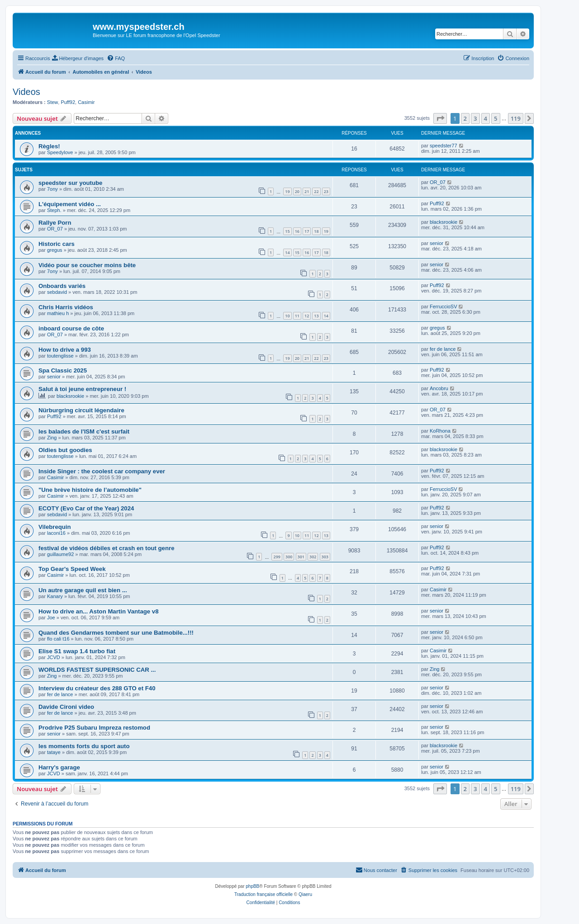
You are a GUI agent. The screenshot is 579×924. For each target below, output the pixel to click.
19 (287, 191)
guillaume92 (60, 554)
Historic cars (57, 244)
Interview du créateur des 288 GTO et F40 (97, 688)
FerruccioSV (444, 306)
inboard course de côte (71, 328)
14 (287, 252)
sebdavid (57, 292)
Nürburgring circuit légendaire (81, 410)
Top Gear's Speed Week (72, 569)
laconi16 (56, 533)
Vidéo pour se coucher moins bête (87, 265)
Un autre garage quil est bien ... (83, 590)
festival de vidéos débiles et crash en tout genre (106, 548)
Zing (52, 438)
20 (297, 191)
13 (316, 316)
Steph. (54, 210)
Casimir (86, 102)
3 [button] (475, 118)
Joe (51, 618)
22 (316, 191)
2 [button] (465, 118)
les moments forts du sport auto (84, 746)
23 (326, 191)
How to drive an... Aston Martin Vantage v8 (99, 611)
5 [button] (496, 118)
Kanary (55, 596)
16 (297, 231)
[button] (440, 118)
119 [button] (516, 118)
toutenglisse (60, 356)
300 (289, 557)
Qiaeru (305, 894)
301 (301, 557)
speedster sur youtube (70, 183)
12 (307, 316)
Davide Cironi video (66, 707)
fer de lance (443, 349)
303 (325, 557)
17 (307, 231)
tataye (54, 752)
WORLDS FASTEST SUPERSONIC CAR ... (97, 670)
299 (277, 557)
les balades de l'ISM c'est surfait (84, 431)
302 (313, 557)
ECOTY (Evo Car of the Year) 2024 (86, 508)
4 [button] (486, 118)
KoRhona (440, 431)
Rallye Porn (55, 223)
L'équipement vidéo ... (70, 204)
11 (297, 316)
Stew (52, 102)
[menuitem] (78, 58)
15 (287, 231)
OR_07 (438, 182)
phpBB (252, 886)
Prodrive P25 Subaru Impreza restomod (94, 728)
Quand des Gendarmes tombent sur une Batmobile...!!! (116, 633)
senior (437, 243)
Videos (26, 92)
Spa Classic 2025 (63, 370)
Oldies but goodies (65, 450)
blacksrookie (444, 222)
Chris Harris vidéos (66, 307)
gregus (55, 250)
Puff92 (68, 102)
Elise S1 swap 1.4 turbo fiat (77, 651)
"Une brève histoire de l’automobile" (90, 490)
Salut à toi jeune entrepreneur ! (82, 389)
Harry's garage (59, 767)
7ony (52, 189)
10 (287, 316)
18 (316, 231)
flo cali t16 (58, 639)
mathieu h (58, 313)
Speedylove (60, 152)
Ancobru (439, 388)
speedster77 (444, 146)
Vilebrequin (55, 527)
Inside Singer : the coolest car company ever (102, 471)
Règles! (49, 146)
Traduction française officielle (263, 894)
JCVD (54, 657)
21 (307, 191)
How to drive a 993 (65, 350)
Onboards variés (62, 286)
